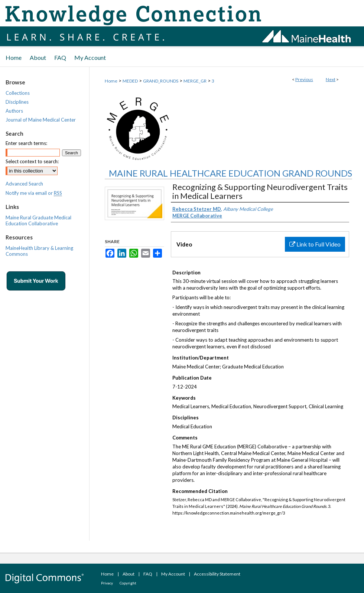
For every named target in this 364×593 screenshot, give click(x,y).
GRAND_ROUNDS (161, 81)
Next (331, 79)
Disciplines (17, 102)
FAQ (148, 574)
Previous (304, 79)
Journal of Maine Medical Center (41, 120)
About (129, 574)
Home (111, 81)
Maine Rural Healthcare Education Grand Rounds (230, 173)
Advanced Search (24, 184)
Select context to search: (32, 161)
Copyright (128, 583)
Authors (14, 111)
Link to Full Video (315, 244)
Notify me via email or (34, 193)
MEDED (130, 81)
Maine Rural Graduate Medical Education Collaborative (38, 220)
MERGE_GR (195, 81)
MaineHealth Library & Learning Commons (39, 251)
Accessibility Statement (217, 574)
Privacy (107, 583)
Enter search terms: (26, 143)
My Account (173, 574)
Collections (18, 93)
